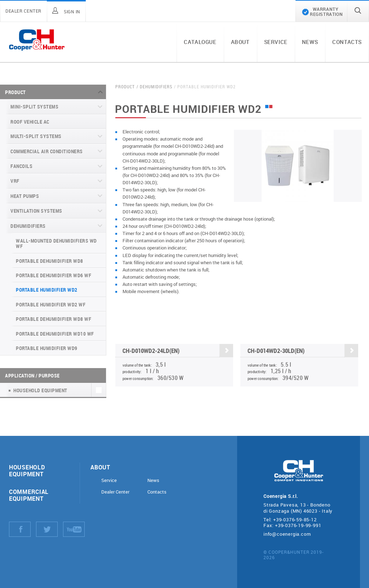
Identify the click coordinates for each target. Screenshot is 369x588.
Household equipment (27, 470)
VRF (15, 181)
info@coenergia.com (287, 534)
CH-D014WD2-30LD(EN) (303, 351)
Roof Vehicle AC (30, 122)
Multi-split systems (36, 136)
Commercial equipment (29, 495)
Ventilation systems (36, 211)
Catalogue (200, 42)
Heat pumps (25, 196)
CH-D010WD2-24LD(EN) (178, 351)
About (240, 42)
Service (276, 42)
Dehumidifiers (28, 226)
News (310, 42)
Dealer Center (115, 492)
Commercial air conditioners (47, 151)
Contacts (347, 42)
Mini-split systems (34, 107)
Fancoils (21, 166)
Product (15, 92)
